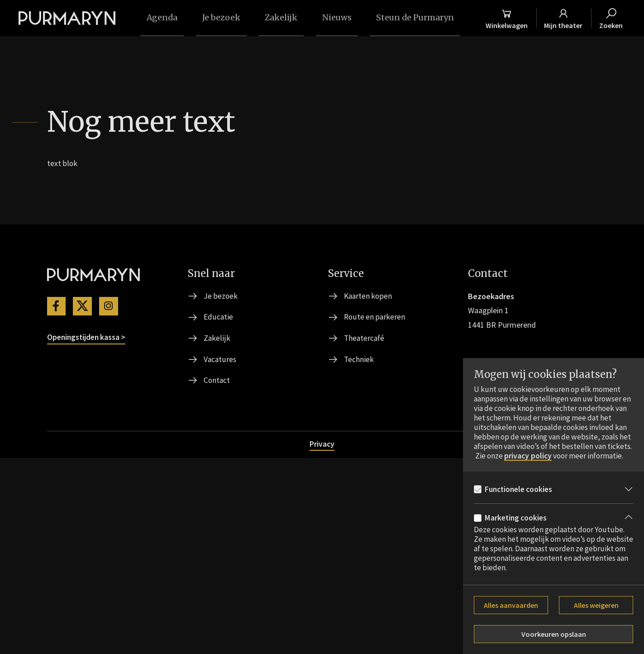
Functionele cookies (520, 489)
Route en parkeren (375, 511)
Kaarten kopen (369, 490)
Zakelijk (217, 533)
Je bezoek (221, 490)
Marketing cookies (517, 518)
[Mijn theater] (577, 18)
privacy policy (557, 445)
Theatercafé (365, 533)
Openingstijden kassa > (88, 532)
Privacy (322, 639)
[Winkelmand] (518, 18)
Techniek (359, 554)
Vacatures (220, 554)
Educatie (219, 511)
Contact (217, 576)
